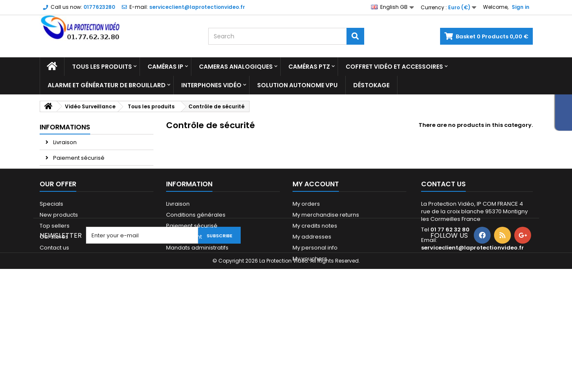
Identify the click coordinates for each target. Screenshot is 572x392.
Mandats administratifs (197, 308)
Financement (184, 297)
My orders (306, 264)
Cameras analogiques (236, 67)
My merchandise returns (326, 275)
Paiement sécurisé (78, 158)
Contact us (54, 308)
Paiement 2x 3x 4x (77, 189)
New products (59, 275)
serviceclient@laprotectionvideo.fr (473, 308)
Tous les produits (102, 67)
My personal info (315, 308)
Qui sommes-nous (192, 319)
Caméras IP (165, 67)
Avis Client (66, 173)
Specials (51, 264)
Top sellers (55, 286)
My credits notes (315, 286)
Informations (65, 127)
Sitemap (51, 319)
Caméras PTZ (309, 67)
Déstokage (371, 85)
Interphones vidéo (211, 85)
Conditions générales (196, 275)
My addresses (312, 297)
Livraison (64, 142)
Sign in (521, 7)
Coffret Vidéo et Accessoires (394, 67)
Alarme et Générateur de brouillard (107, 85)
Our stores (67, 205)
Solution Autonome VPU (297, 85)
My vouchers (310, 319)
